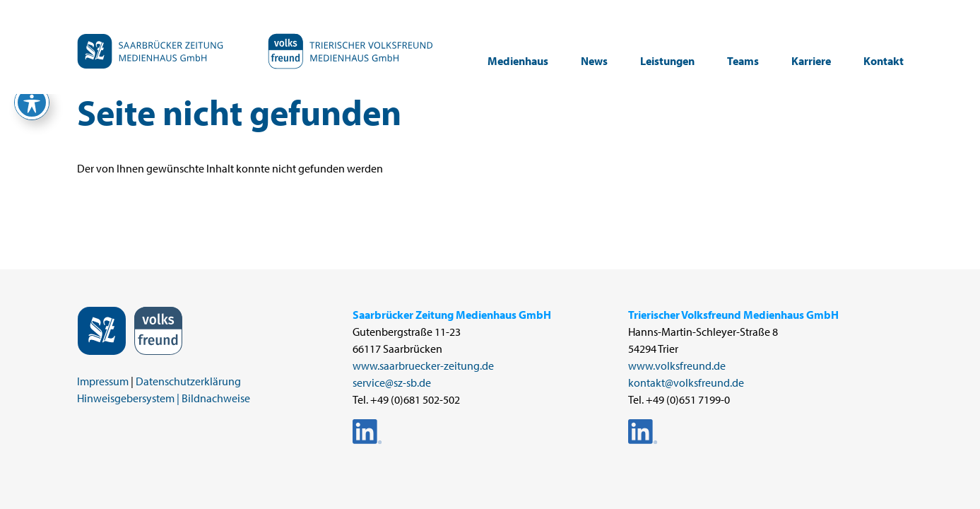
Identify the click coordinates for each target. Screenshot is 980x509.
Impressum (103, 381)
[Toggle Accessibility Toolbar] (32, 103)
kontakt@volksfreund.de (686, 382)
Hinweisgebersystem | (128, 398)
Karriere (811, 61)
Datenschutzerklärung (188, 381)
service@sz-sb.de (392, 382)
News (594, 61)
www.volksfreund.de (677, 365)
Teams (743, 61)
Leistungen (667, 61)
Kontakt (884, 61)
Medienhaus (518, 61)
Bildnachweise (216, 398)
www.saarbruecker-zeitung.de (423, 365)
